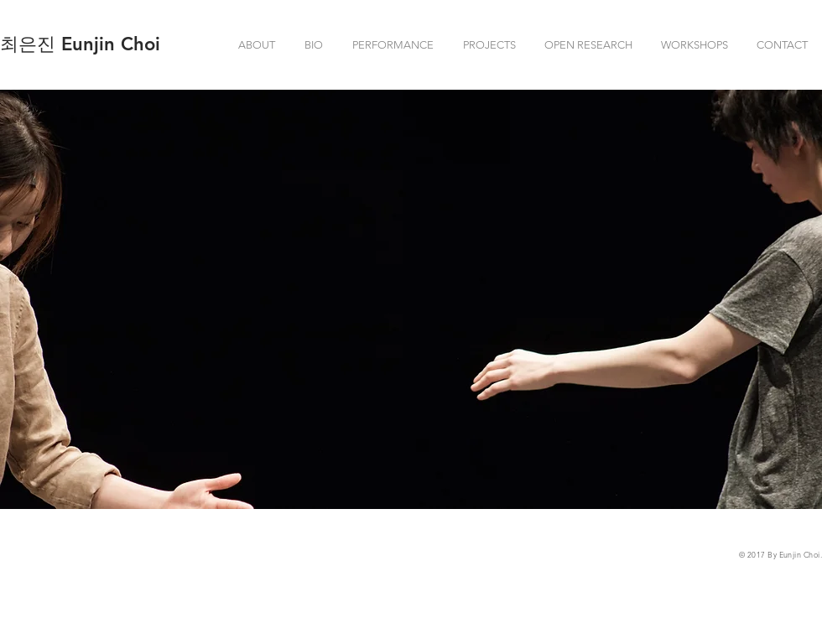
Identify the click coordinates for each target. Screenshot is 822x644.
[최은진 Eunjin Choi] (80, 45)
